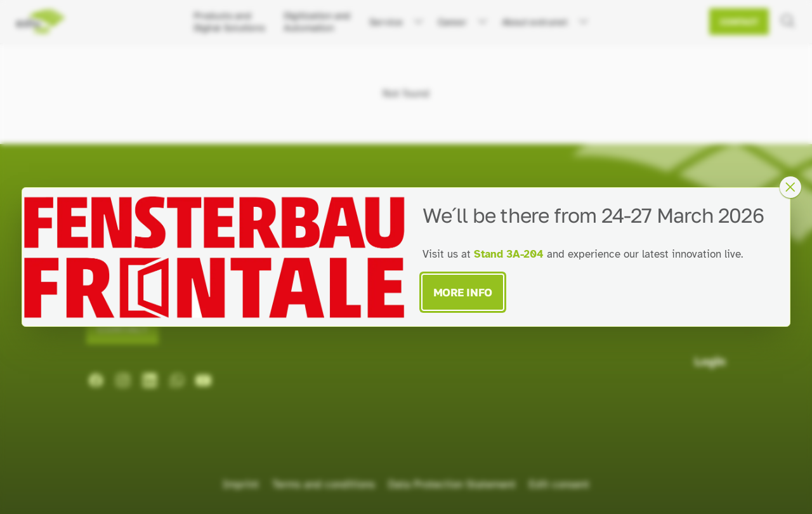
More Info (463, 292)
